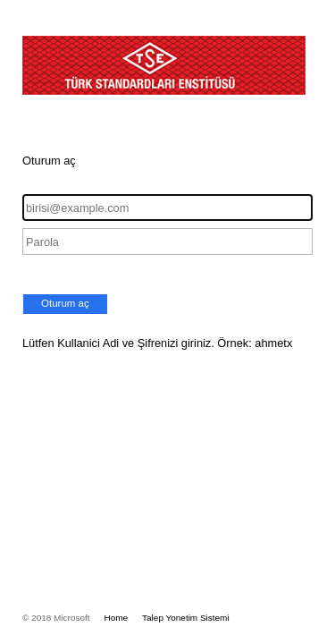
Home (117, 618)
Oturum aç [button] (65, 303)
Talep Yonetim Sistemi (186, 618)
